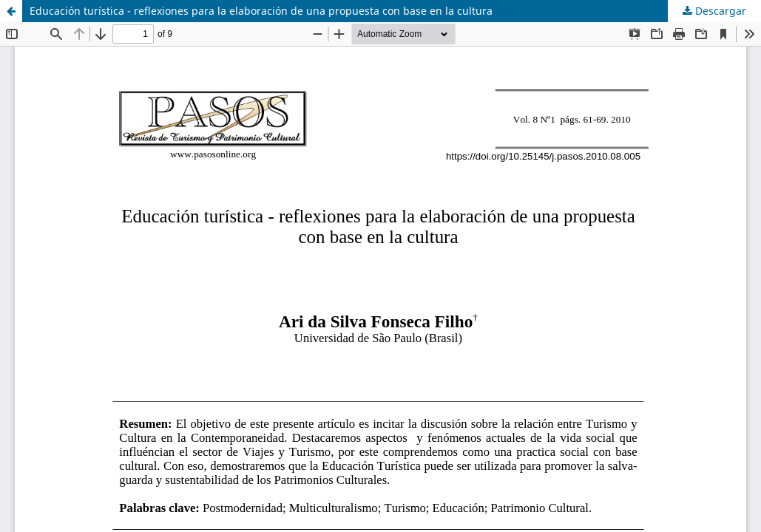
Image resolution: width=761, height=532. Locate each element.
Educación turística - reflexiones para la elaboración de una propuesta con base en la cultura (261, 11)
